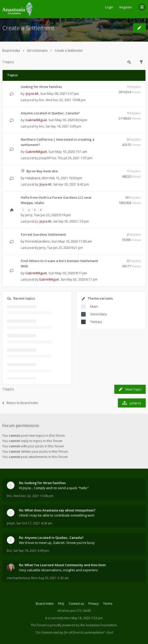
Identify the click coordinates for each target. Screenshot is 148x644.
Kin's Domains (37, 51)
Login (109, 7)
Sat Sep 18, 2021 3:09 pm (31, 551)
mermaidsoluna (18, 578)
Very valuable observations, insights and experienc (59, 570)
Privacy (94, 604)
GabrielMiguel (36, 120)
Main (94, 306)
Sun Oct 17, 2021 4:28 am (34, 523)
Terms (108, 604)
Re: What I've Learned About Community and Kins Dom (62, 565)
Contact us (76, 604)
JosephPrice (48, 158)
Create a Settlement (28, 28)
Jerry (29, 215)
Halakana (33, 178)
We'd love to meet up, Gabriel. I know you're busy (57, 543)
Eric (42, 100)
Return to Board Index (20, 403)
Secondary (99, 314)
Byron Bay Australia (42, 171)
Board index (11, 51)
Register (126, 7)
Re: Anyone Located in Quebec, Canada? (51, 538)
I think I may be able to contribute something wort (57, 515)
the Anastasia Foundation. (99, 625)
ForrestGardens (38, 241)
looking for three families (41, 87)
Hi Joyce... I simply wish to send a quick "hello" (54, 488)
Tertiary (96, 322)
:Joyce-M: (32, 94)
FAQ (61, 604)
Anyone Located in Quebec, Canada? (50, 113)
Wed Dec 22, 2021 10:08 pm (33, 496)
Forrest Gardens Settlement (43, 234)
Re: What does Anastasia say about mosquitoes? (57, 510)
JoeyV (11, 523)
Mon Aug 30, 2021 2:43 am (50, 578)
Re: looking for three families (42, 483)
